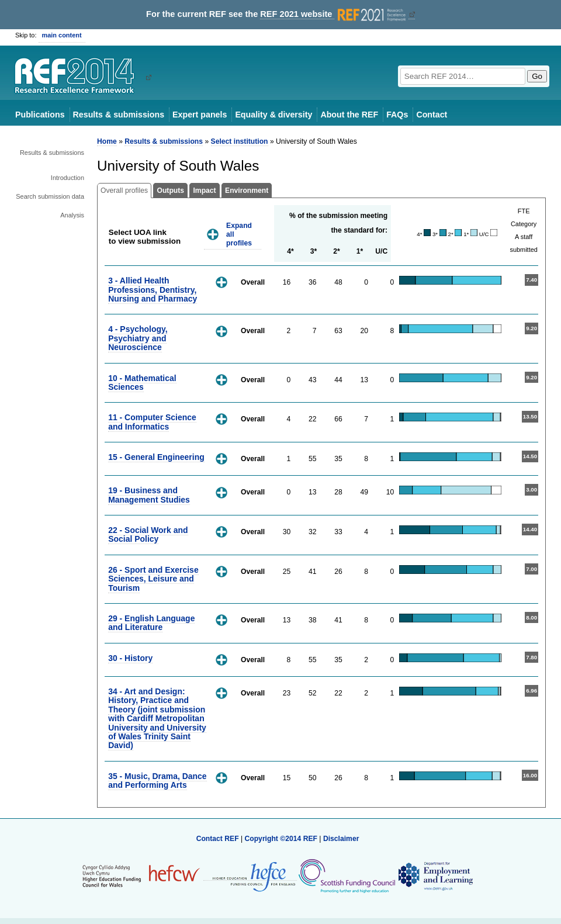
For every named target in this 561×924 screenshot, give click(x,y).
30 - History (130, 658)
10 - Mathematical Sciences (142, 383)
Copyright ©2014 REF (282, 839)
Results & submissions (119, 115)
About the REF (349, 115)
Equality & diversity (273, 115)
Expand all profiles (239, 234)
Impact (204, 191)
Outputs (170, 191)
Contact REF (218, 839)
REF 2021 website (334, 14)
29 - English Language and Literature (151, 623)
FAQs (397, 115)
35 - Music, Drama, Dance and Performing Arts (157, 781)
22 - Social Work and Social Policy (148, 534)
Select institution (240, 141)
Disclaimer (341, 839)
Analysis (72, 215)
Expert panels (200, 115)
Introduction (67, 178)
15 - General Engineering (156, 457)
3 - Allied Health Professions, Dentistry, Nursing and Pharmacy (153, 290)
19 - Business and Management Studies (149, 495)
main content (62, 35)
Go (537, 76)
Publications (40, 115)
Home (107, 141)
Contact (432, 115)
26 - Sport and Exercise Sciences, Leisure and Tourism (153, 579)
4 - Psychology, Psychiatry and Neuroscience (138, 338)
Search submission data (50, 196)
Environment (247, 191)
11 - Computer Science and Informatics (152, 422)
